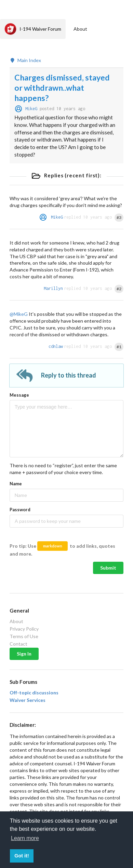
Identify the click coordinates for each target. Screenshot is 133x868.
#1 (119, 347)
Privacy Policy (24, 629)
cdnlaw (56, 346)
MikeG (31, 109)
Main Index (25, 60)
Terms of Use (24, 636)
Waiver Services (28, 700)
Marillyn (53, 288)
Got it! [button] (22, 856)
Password (20, 510)
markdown (53, 546)
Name (16, 484)
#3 (119, 217)
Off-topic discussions (34, 693)
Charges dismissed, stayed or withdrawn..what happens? (62, 88)
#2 (119, 289)
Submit (108, 568)
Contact (18, 644)
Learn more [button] (25, 838)
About (80, 29)
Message (19, 395)
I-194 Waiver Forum (33, 29)
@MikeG (19, 314)
